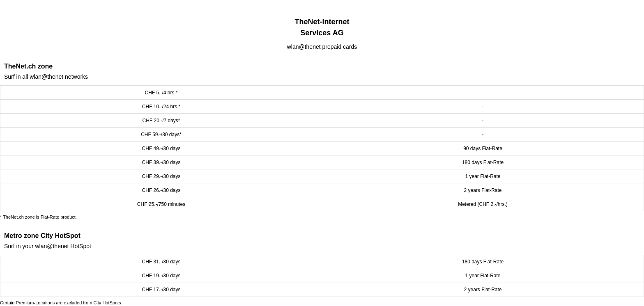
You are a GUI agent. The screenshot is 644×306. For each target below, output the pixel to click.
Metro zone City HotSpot (42, 236)
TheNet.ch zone (28, 66)
